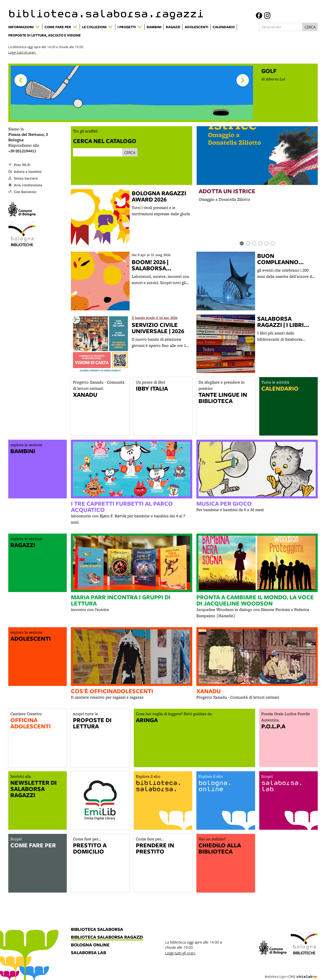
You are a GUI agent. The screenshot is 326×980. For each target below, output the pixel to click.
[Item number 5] (266, 243)
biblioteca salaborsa (97, 930)
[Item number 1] (242, 243)
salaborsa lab (88, 953)
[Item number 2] (248, 243)
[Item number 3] (254, 243)
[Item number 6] (273, 243)
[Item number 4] (260, 243)
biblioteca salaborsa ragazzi (107, 937)
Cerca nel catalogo (105, 141)
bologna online (90, 945)
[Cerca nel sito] (281, 27)
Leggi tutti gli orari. (22, 52)
